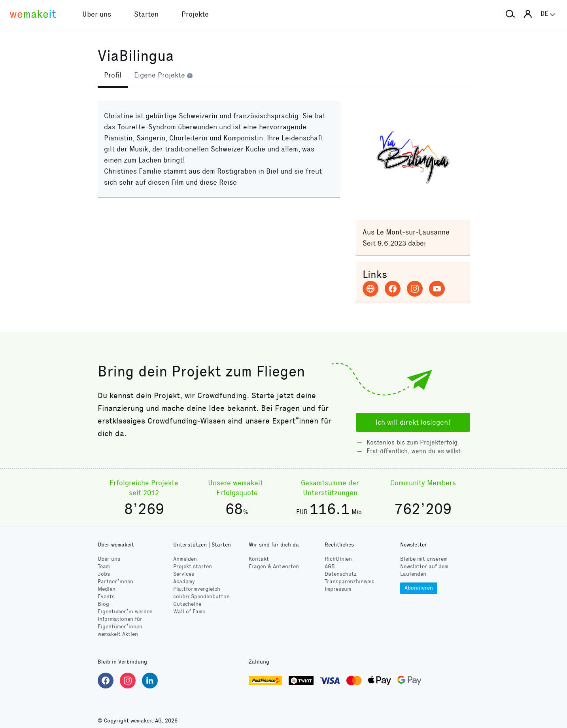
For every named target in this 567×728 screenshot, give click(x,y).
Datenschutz (341, 574)
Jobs (104, 574)
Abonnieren (419, 588)
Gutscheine (187, 604)
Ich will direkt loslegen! (413, 422)
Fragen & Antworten (274, 566)
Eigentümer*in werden (125, 612)
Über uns (109, 559)
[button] (510, 14)
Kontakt (259, 559)
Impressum (338, 589)
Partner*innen (115, 581)
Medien (107, 589)
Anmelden (185, 559)
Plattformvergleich (197, 589)
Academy (184, 581)
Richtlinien (338, 559)
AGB (330, 566)
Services (184, 574)
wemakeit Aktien (118, 634)
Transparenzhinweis (350, 581)
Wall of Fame (189, 612)
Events (106, 597)
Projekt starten (193, 566)
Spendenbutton (201, 597)
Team (104, 566)
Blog (103, 604)
